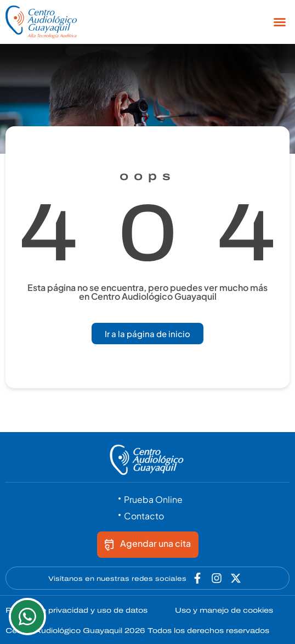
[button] (280, 22)
